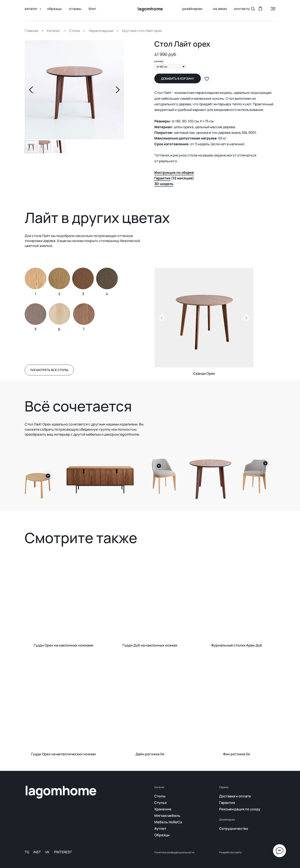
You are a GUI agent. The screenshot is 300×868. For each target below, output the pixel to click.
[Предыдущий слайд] (31, 90)
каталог (32, 9)
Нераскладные (101, 31)
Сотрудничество (234, 828)
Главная (31, 31)
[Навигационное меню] (273, 9)
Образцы (162, 835)
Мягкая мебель (167, 816)
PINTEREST (63, 852)
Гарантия (162, 178)
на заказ (218, 9)
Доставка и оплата (235, 796)
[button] (253, 9)
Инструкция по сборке (174, 172)
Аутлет (160, 828)
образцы (54, 9)
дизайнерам (192, 9)
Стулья (160, 803)
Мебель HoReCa (168, 822)
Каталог (54, 31)
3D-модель (164, 184)
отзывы (75, 9)
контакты (242, 9)
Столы (75, 31)
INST (37, 852)
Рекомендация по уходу (240, 809)
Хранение (163, 809)
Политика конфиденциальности (174, 852)
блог (93, 9)
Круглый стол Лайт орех (142, 31)
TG (27, 852)
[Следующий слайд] (118, 90)
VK (47, 852)
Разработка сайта (230, 852)
